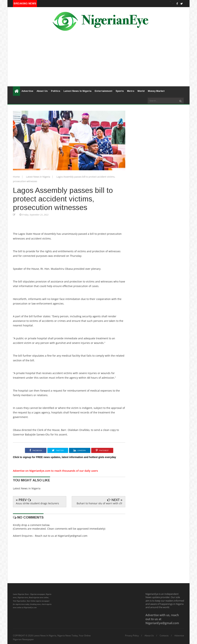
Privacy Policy (132, 636)
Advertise (27, 91)
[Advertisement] (98, 61)
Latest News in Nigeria (38, 177)
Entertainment (104, 91)
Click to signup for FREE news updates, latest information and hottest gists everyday (64, 457)
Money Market (156, 91)
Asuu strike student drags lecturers (37, 503)
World (141, 91)
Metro (131, 91)
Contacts (164, 636)
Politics (56, 91)
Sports (120, 91)
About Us (42, 91)
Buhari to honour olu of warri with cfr (100, 503)
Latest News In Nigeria (77, 91)
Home (17, 177)
